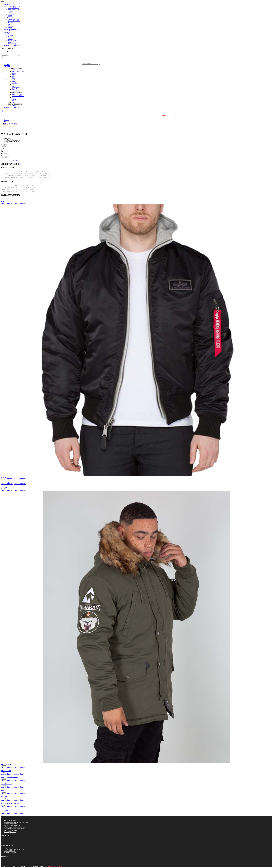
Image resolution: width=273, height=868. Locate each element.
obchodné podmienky (13, 45)
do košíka (5, 157)
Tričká (10, 16)
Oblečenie (7, 122)
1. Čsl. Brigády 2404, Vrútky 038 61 (15, 849)
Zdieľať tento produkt (11, 160)
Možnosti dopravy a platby (12, 825)
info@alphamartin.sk (10, 853)
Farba (2, 148)
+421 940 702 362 (10, 851)
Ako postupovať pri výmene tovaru (15, 827)
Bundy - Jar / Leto (13, 8)
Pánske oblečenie (11, 6)
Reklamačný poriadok (11, 824)
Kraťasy (10, 11)
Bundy (10, 31)
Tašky (10, 42)
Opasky (10, 34)
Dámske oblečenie (12, 18)
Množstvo (4, 153)
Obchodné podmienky (11, 820)
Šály (9, 37)
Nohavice (11, 14)
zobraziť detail (7, 203)
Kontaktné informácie (11, 830)
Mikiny (10, 13)
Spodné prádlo (12, 40)
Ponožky (11, 36)
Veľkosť (3, 152)
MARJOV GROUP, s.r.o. (55, 866)
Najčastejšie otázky (10, 832)
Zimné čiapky (12, 44)
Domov (7, 5)
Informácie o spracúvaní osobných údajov (17, 822)
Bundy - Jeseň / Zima (14, 9)
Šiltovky (10, 39)
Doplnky (8, 32)
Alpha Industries (15, 140)
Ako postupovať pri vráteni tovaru (14, 829)
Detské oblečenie (11, 29)
